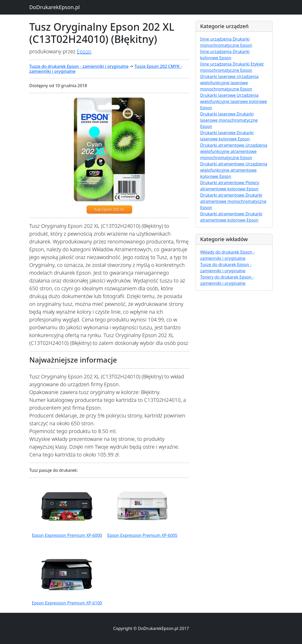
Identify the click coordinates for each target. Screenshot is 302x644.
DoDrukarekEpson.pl (55, 7)
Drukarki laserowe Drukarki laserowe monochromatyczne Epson (229, 120)
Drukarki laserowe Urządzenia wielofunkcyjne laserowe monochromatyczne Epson (229, 83)
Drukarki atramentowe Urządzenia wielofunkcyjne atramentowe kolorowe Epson (234, 170)
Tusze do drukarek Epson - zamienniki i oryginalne (79, 66)
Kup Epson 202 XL (109, 209)
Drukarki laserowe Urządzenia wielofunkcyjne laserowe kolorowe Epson (233, 101)
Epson (84, 51)
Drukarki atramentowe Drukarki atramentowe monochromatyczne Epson (233, 201)
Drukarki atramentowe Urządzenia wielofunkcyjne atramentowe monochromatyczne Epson (234, 151)
